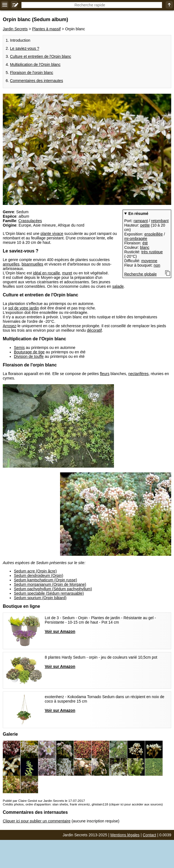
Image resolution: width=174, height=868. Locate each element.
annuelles (11, 264)
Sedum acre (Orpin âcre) (35, 571)
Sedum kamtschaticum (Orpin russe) (45, 580)
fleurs (105, 374)
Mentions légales (125, 835)
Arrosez (9, 326)
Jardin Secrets (15, 29)
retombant (160, 221)
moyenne (149, 261)
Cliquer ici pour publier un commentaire (37, 821)
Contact (150, 835)
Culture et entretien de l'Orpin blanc (41, 56)
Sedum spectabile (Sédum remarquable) (49, 593)
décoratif (95, 330)
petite (145, 225)
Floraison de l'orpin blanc (32, 73)
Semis (19, 348)
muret (67, 273)
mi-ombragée (136, 239)
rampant (141, 221)
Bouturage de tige (29, 352)
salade (118, 286)
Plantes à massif (46, 29)
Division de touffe (29, 356)
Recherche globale (141, 274)
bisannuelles (33, 264)
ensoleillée (153, 234)
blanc (145, 247)
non (157, 265)
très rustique (152, 252)
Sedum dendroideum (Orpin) (38, 576)
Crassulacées (30, 221)
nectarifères (138, 374)
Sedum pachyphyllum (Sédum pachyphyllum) (53, 589)
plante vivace (52, 234)
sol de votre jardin (23, 308)
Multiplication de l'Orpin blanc (35, 65)
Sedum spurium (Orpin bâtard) (40, 598)
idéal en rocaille (47, 273)
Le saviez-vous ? (25, 48)
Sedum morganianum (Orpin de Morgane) (50, 584)
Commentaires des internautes (37, 81)
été (145, 243)
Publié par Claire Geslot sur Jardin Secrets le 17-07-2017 (44, 801)
